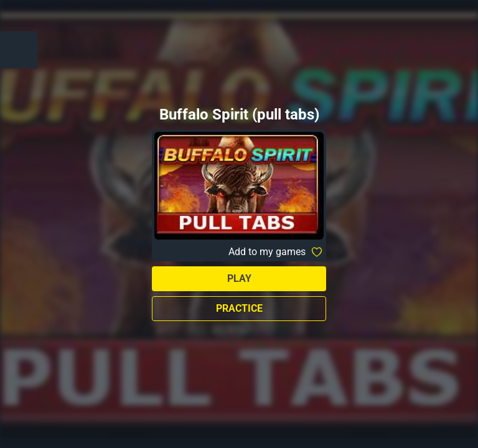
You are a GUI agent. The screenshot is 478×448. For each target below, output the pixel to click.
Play (239, 278)
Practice (239, 308)
